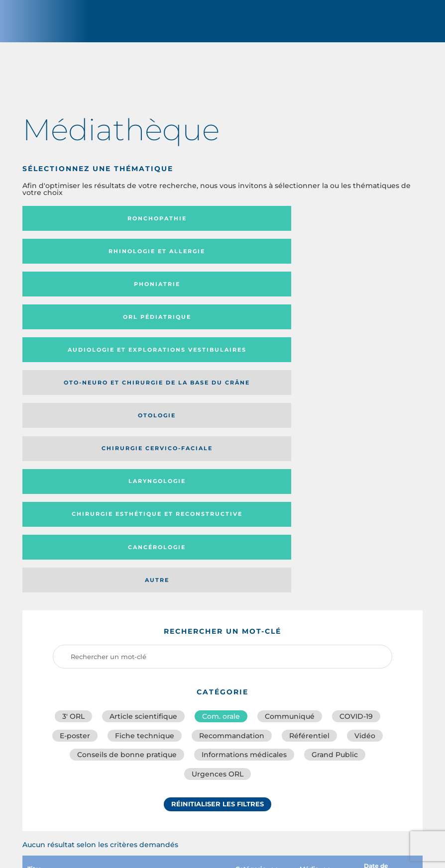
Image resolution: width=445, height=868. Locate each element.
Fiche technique (145, 488)
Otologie (84, 297)
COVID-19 (356, 467)
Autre (349, 330)
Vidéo (365, 488)
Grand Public (335, 510)
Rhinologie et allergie (217, 224)
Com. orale (221, 467)
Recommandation (232, 488)
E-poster (75, 488)
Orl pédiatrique (84, 261)
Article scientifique (143, 467)
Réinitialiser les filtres (218, 565)
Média (315, 627)
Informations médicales (244, 510)
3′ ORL (73, 467)
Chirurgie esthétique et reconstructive (81, 330)
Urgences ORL (218, 532)
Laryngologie (349, 297)
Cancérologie (217, 330)
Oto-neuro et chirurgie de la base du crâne (344, 261)
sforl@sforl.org (200, 796)
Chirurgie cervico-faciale (202, 297)
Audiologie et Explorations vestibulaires (191, 261)
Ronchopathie (84, 224)
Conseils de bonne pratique (127, 510)
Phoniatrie (349, 224)
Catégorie (256, 627)
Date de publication (387, 627)
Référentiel (309, 488)
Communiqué (290, 467)
